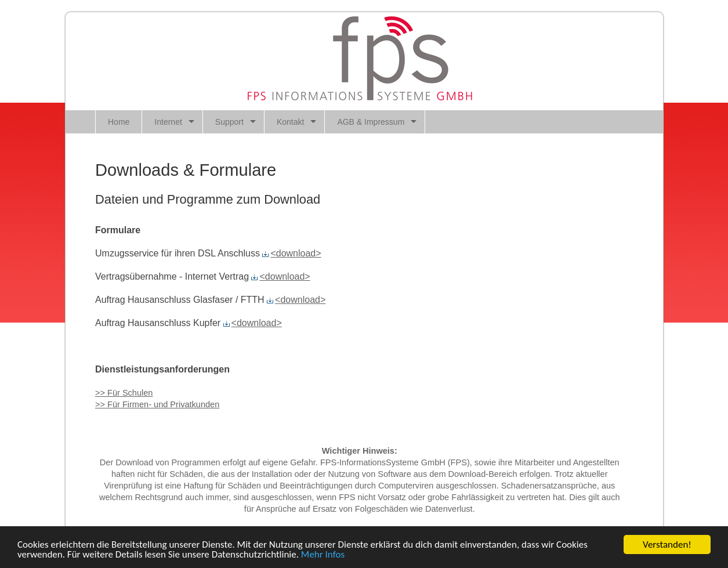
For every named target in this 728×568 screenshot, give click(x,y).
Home (119, 122)
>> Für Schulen (124, 393)
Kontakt (290, 122)
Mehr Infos (323, 555)
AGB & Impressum (371, 122)
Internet (168, 122)
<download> (291, 253)
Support (229, 122)
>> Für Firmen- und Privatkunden (157, 404)
